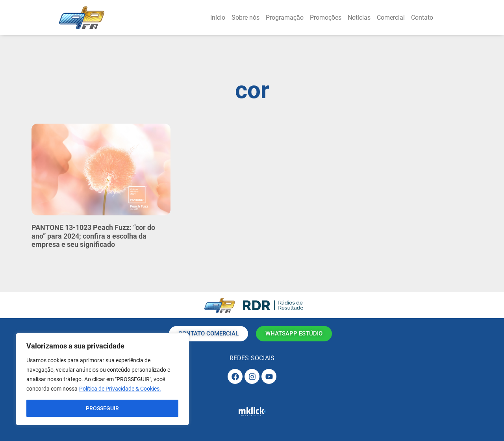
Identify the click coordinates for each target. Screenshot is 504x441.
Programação (285, 18)
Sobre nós (246, 18)
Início (218, 18)
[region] (102, 379)
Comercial (391, 18)
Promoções (326, 18)
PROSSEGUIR (102, 408)
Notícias (359, 18)
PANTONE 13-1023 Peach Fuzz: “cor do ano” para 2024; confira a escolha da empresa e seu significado (93, 236)
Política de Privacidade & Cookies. (120, 389)
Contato (422, 18)
